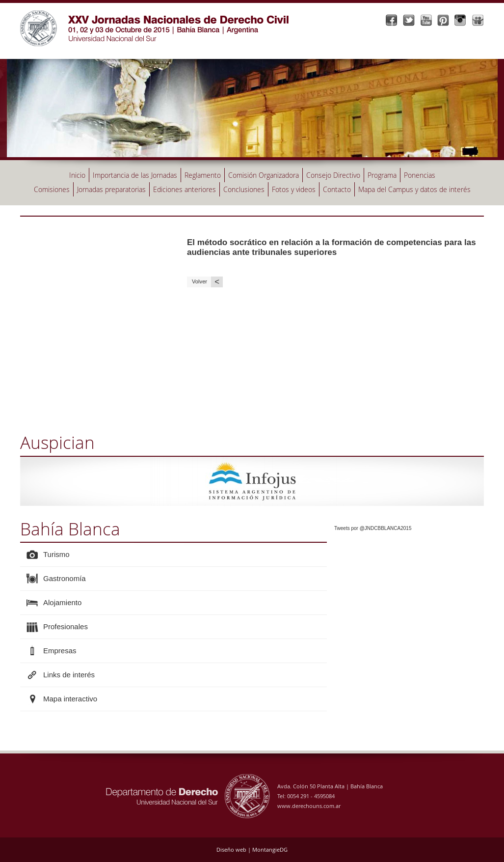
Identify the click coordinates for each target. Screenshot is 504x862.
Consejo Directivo (333, 175)
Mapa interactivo (70, 699)
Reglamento (203, 175)
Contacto (337, 189)
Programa (382, 175)
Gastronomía (65, 578)
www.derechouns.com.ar (309, 806)
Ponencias (420, 175)
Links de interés (69, 675)
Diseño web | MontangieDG (252, 849)
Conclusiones (244, 189)
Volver (207, 282)
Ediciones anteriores (185, 189)
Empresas (60, 651)
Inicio (77, 175)
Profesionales (66, 626)
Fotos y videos (294, 189)
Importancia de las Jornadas (135, 175)
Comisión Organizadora (264, 175)
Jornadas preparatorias (111, 189)
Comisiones (52, 189)
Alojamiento (62, 602)
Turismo (56, 554)
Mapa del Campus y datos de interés (414, 189)
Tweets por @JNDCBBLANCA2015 (373, 528)
